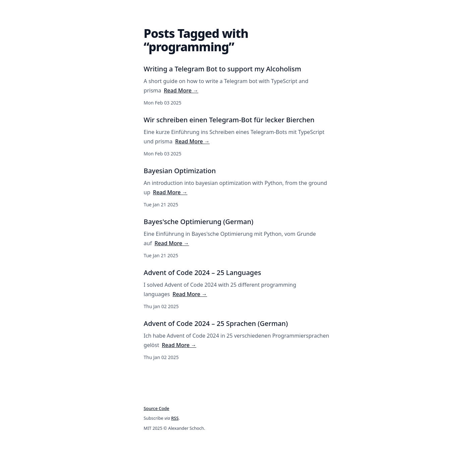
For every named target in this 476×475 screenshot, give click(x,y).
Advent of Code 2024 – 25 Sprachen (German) (216, 323)
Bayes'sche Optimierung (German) (199, 222)
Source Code (157, 408)
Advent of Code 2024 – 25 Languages (202, 273)
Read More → (181, 90)
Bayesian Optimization (180, 171)
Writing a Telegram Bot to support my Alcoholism (223, 69)
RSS (175, 418)
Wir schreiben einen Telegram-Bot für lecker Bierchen (229, 120)
